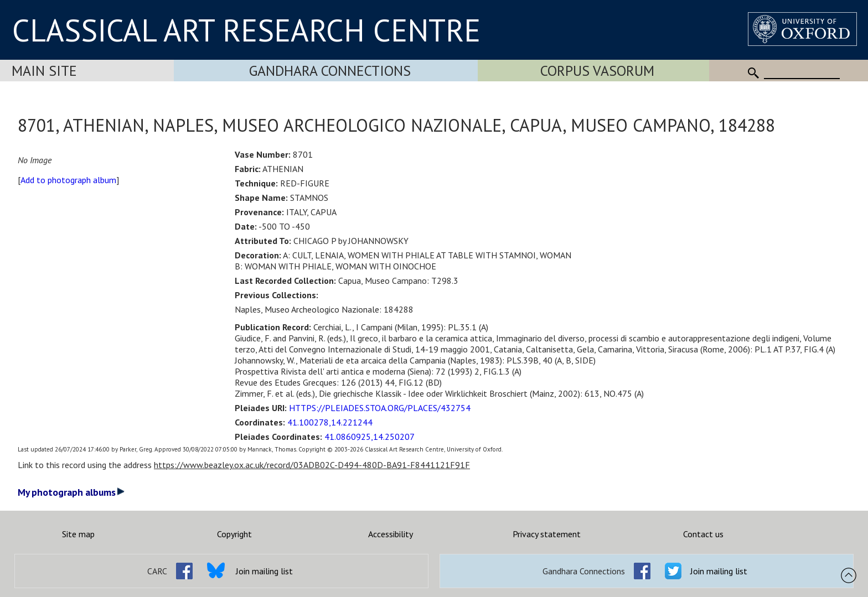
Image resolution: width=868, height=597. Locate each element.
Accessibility (391, 534)
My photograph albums (71, 492)
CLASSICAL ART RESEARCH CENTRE (246, 30)
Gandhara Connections (330, 71)
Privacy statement (547, 534)
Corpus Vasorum (597, 71)
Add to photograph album (68, 180)
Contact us (703, 534)
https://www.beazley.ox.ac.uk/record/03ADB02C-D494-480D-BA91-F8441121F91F (312, 465)
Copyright (234, 534)
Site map (78, 534)
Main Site (44, 71)
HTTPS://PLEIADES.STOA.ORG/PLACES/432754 (380, 408)
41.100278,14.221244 (330, 422)
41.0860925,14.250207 (370, 437)
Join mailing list (264, 571)
